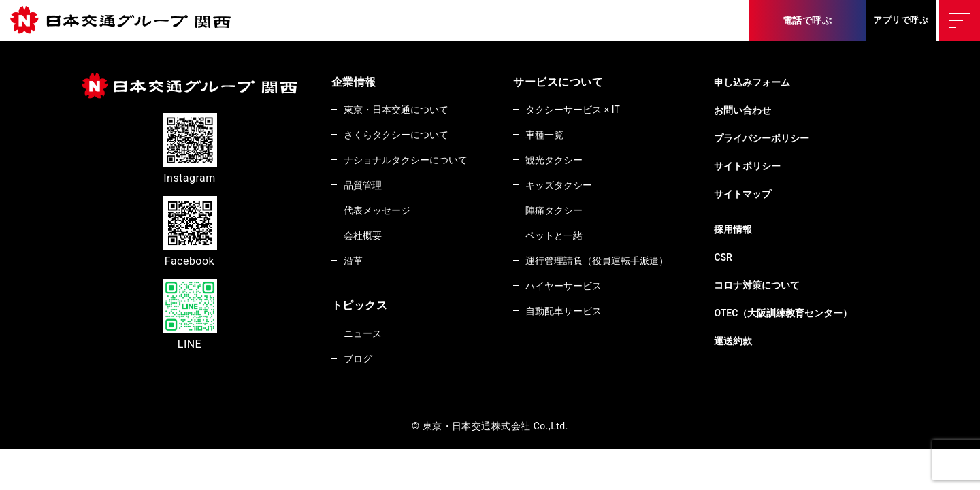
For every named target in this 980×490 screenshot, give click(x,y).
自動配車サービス (583, 316)
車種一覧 (561, 135)
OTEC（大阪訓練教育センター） (820, 313)
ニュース (366, 338)
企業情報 (354, 82)
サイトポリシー (781, 166)
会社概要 (366, 239)
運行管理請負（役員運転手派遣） (619, 265)
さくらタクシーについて (403, 135)
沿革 (356, 265)
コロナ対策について (791, 285)
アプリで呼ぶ (901, 20)
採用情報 (765, 229)
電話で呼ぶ (807, 20)
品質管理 (366, 187)
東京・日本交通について (403, 110)
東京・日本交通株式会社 (126, 21)
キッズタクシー (577, 187)
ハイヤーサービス (583, 291)
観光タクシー (572, 161)
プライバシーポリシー (797, 138)
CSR (754, 257)
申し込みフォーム (786, 82)
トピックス (359, 310)
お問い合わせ (775, 110)
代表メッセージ (382, 213)
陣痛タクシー (572, 213)
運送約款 (765, 341)
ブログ (361, 364)
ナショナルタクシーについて (413, 161)
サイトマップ (775, 194)
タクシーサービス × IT (593, 110)
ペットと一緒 (572, 239)
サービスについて (572, 82)
